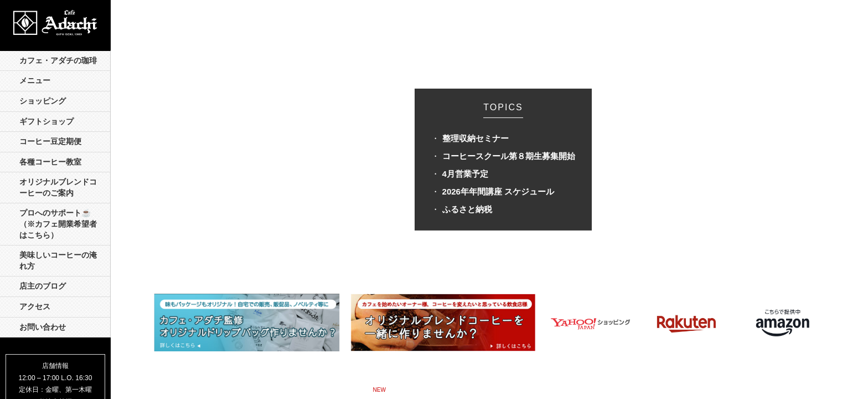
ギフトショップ (46, 122)
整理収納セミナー (476, 138)
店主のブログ (43, 286)
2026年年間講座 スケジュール (498, 191)
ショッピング (43, 101)
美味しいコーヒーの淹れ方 (58, 261)
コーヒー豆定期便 (50, 142)
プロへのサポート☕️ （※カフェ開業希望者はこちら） (59, 224)
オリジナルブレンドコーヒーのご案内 (58, 188)
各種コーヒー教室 (50, 162)
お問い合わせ (43, 327)
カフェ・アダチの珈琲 (58, 61)
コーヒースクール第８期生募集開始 (509, 156)
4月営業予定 (465, 174)
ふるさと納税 (467, 209)
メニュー (35, 81)
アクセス (35, 307)
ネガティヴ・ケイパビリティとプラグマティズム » (518, 389)
